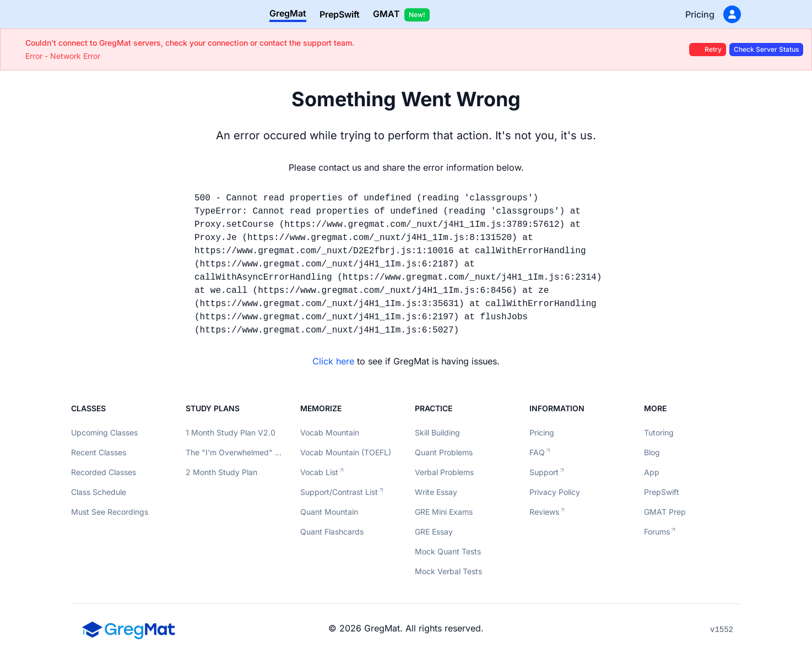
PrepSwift (340, 14)
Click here (333, 361)
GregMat (288, 13)
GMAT (401, 15)
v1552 (722, 630)
